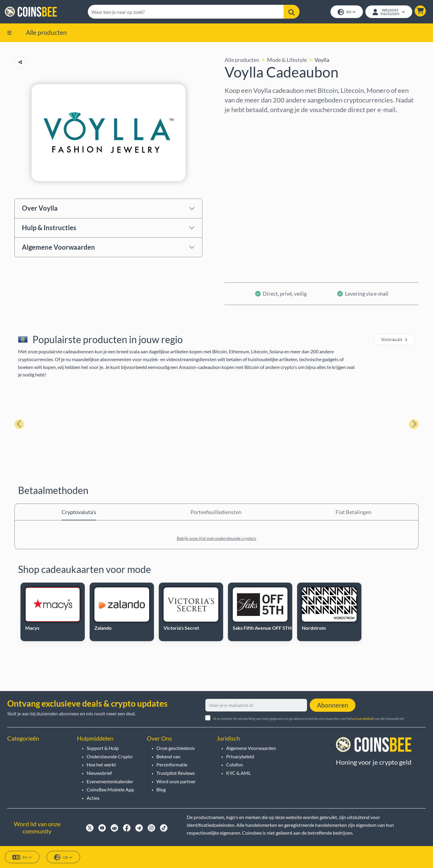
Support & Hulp (103, 748)
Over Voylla (40, 208)
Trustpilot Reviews (176, 773)
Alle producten (46, 32)
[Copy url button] (20, 62)
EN (347, 12)
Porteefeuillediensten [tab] (216, 512)
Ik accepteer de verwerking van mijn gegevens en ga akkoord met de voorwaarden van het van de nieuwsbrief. (309, 719)
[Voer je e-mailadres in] (256, 705)
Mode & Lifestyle (287, 60)
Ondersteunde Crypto (110, 756)
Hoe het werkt (101, 764)
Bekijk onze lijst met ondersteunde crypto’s (216, 538)
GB (63, 857)
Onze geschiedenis (176, 748)
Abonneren (333, 705)
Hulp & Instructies (49, 228)
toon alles (394, 340)
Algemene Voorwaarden (58, 247)
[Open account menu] (389, 12)
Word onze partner (176, 781)
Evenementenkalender (110, 781)
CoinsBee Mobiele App (110, 789)
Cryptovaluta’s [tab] (79, 512)
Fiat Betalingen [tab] (353, 512)
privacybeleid (363, 719)
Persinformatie (172, 764)
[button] (420, 11)
